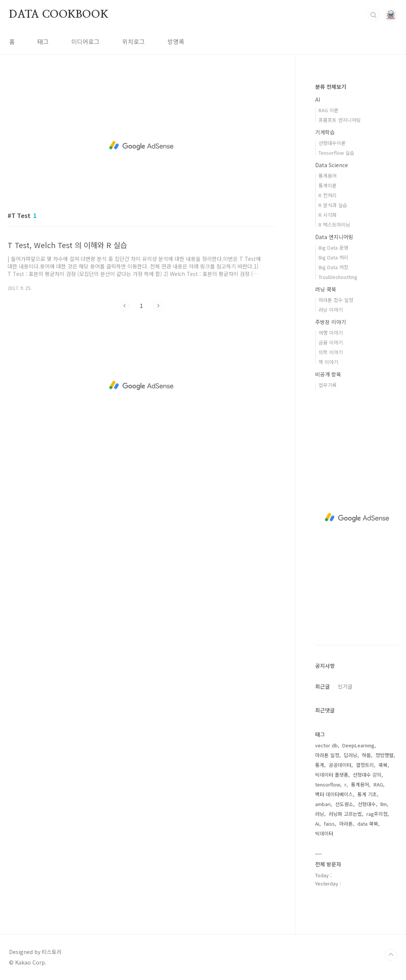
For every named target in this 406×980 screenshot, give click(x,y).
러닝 (320, 814)
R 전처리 (328, 195)
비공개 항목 (328, 374)
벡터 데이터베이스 (334, 794)
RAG (378, 784)
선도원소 (344, 804)
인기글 (345, 686)
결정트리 (365, 765)
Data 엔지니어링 (334, 237)
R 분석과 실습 (333, 205)
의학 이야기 (331, 352)
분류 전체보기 (331, 87)
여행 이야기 (331, 333)
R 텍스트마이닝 (334, 225)
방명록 (176, 41)
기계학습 (325, 132)
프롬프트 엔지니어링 (340, 120)
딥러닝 (351, 755)
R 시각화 (328, 215)
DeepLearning (358, 745)
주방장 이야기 (331, 322)
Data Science (332, 165)
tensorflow (328, 784)
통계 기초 (367, 794)
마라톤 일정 (327, 755)
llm (384, 804)
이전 (125, 306)
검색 (374, 15)
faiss (329, 824)
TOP (391, 955)
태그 (43, 41)
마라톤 (346, 824)
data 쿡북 (368, 824)
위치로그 (133, 41)
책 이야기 (328, 362)
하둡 (366, 755)
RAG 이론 (329, 110)
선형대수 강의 (367, 775)
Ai (317, 824)
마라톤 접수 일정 (336, 300)
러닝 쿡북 (326, 289)
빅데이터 (324, 833)
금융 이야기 (331, 342)
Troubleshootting (338, 277)
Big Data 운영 (333, 248)
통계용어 (328, 176)
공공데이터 (340, 765)
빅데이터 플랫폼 (332, 775)
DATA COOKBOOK (59, 15)
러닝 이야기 (331, 310)
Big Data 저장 (333, 267)
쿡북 (383, 765)
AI (318, 99)
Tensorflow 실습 (336, 153)
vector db (326, 745)
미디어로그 (85, 41)
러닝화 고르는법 (345, 814)
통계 (320, 765)
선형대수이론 (332, 143)
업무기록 (328, 385)
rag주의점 (377, 814)
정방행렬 (385, 755)
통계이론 (328, 185)
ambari (323, 804)
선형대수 (367, 804)
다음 (158, 306)
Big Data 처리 (333, 257)
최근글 (323, 686)
